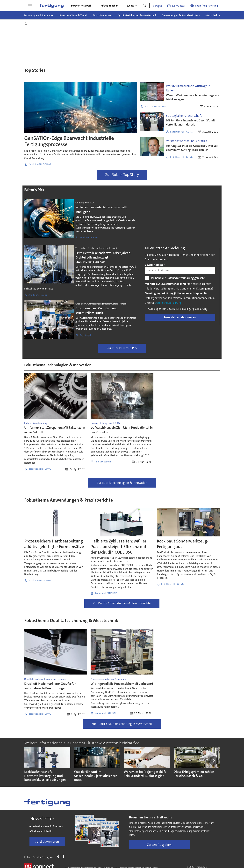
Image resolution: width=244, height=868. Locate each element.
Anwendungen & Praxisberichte (180, 15)
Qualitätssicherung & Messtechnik (137, 15)
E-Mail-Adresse (155, 265)
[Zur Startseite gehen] (51, 6)
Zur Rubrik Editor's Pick (122, 348)
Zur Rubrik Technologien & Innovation (122, 483)
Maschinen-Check (103, 15)
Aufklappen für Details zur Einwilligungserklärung (177, 309)
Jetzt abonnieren (47, 841)
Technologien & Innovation (39, 15)
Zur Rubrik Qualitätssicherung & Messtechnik (122, 724)
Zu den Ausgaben (159, 845)
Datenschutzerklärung (168, 303)
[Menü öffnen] (30, 6)
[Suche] (144, 6)
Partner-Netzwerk (81, 6)
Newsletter (179, 6)
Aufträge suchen (109, 6)
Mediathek (211, 15)
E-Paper (157, 6)
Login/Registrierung (207, 6)
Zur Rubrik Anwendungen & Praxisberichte (122, 603)
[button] (214, 761)
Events (130, 6)
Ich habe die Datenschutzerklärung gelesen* (178, 278)
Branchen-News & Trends (74, 15)
